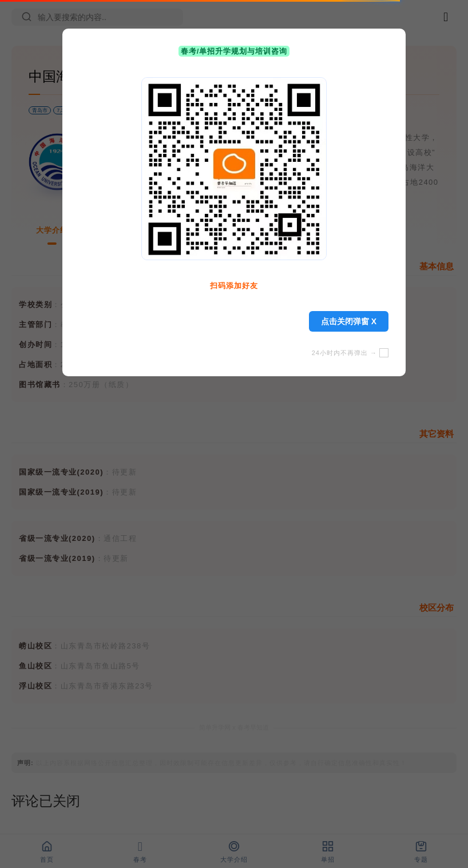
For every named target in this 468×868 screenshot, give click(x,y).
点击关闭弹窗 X (349, 321)
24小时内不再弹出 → (350, 353)
